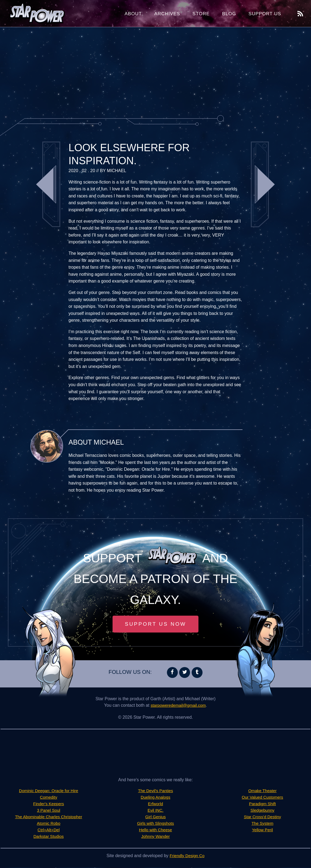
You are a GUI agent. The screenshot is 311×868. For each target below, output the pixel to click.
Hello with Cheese (156, 830)
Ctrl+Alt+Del (49, 830)
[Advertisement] (155, 71)
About (133, 14)
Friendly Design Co (187, 856)
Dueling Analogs (155, 798)
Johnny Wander (155, 837)
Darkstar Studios (49, 837)
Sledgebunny (262, 811)
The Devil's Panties (155, 791)
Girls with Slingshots (155, 824)
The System (262, 824)
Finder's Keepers (48, 804)
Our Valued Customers (263, 798)
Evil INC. (155, 811)
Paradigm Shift (262, 804)
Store (201, 14)
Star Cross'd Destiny (262, 817)
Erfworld (156, 804)
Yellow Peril (262, 830)
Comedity (49, 798)
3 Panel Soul (49, 811)
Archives (167, 14)
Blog (229, 14)
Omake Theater (262, 791)
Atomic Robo (49, 824)
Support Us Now (155, 624)
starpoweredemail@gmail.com (178, 706)
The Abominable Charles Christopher (48, 817)
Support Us (265, 14)
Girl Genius (155, 817)
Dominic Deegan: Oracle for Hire (49, 791)
